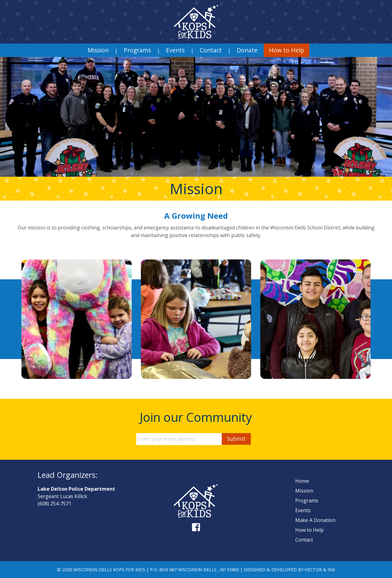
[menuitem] (98, 50)
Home (302, 481)
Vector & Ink (320, 570)
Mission (98, 50)
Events (175, 50)
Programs (137, 50)
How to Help (286, 50)
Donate (247, 50)
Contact (211, 50)
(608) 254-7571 (55, 504)
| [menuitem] (116, 51)
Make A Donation (315, 520)
